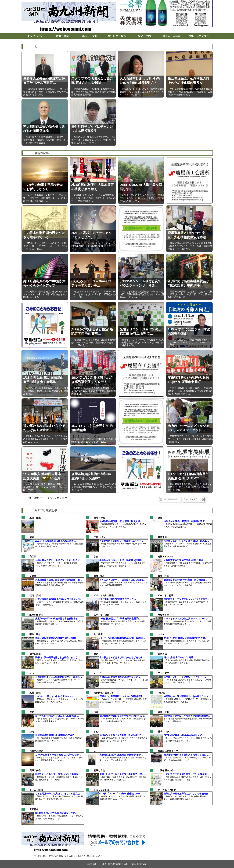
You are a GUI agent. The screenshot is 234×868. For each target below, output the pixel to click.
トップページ (35, 36)
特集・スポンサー (199, 36)
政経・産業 (62, 36)
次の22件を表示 (190, 499)
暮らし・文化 (90, 36)
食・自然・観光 (117, 36)
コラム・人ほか (172, 36)
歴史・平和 (144, 36)
